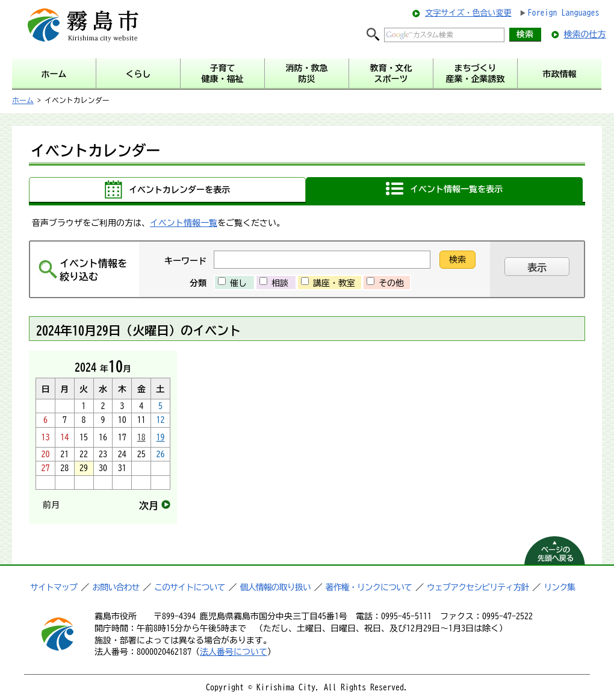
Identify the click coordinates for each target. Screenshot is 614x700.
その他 (391, 283)
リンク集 (559, 587)
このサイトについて (189, 587)
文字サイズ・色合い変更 (468, 13)
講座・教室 (334, 283)
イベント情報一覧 (184, 223)
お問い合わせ (116, 587)
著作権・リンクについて (369, 587)
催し (238, 283)
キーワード (185, 261)
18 (141, 437)
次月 (149, 505)
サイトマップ (54, 587)
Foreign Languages (564, 13)
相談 (280, 283)
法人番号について (234, 652)
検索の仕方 (585, 34)
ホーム (23, 100)
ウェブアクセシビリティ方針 (478, 587)
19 (161, 437)
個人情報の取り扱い (275, 587)
